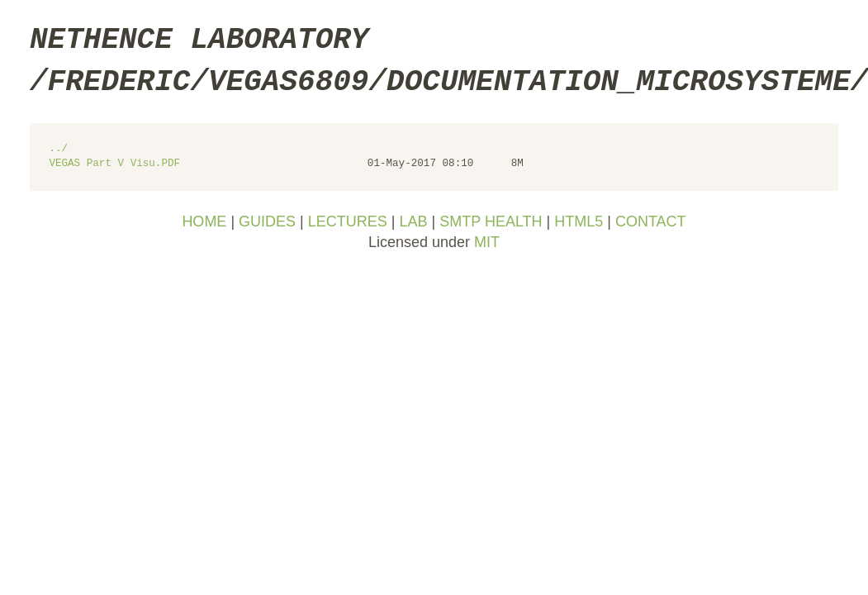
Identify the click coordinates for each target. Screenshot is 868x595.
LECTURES (348, 221)
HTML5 (579, 221)
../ (58, 149)
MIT (487, 242)
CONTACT (651, 221)
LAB (413, 221)
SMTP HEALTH (491, 221)
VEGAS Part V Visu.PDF (114, 164)
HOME (204, 221)
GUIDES (267, 221)
